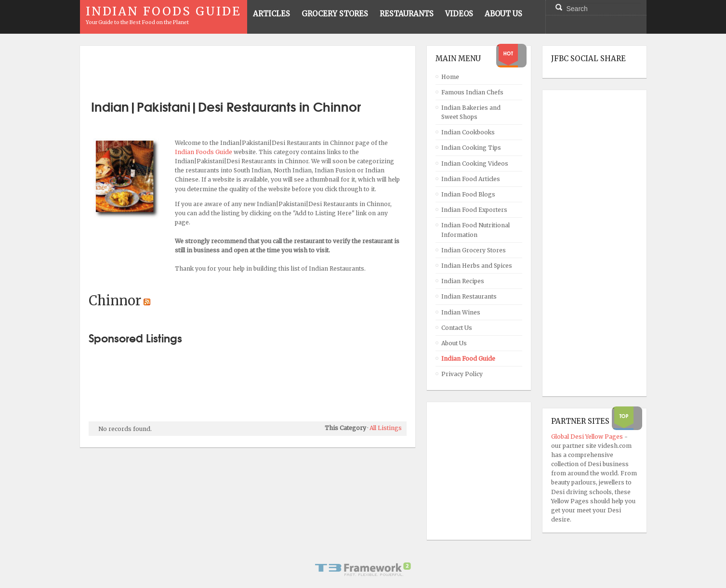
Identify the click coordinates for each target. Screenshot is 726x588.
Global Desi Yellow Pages (588, 437)
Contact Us (457, 328)
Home (450, 77)
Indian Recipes (463, 281)
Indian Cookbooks (468, 132)
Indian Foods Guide (204, 152)
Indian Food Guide (468, 359)
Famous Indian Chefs (472, 92)
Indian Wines (461, 312)
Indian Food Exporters (474, 210)
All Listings (386, 428)
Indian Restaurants (469, 296)
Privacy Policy (462, 374)
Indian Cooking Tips (471, 148)
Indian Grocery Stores (474, 250)
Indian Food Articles (471, 179)
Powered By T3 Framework (363, 569)
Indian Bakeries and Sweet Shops (471, 112)
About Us (454, 343)
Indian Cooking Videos (475, 163)
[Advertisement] (248, 69)
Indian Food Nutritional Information (475, 230)
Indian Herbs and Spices (477, 266)
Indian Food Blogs (468, 194)
